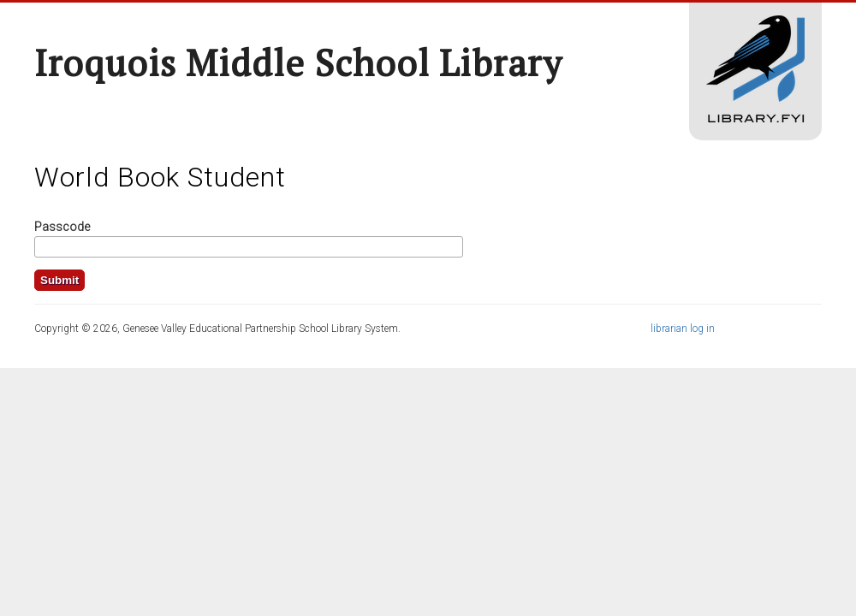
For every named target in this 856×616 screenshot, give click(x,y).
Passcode (62, 227)
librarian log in (683, 329)
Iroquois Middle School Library (298, 62)
